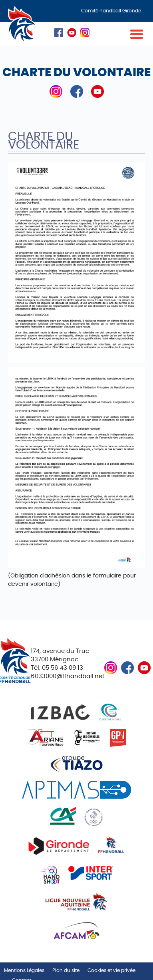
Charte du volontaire (44, 141)
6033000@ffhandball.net (68, 676)
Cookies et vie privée (111, 970)
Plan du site (66, 970)
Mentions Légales (24, 970)
